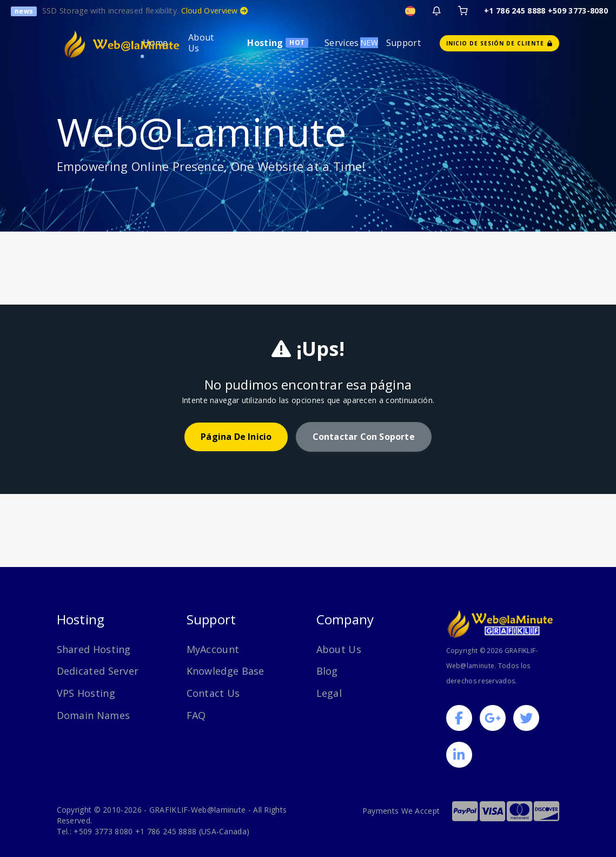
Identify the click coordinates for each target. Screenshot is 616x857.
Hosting (265, 43)
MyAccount (213, 649)
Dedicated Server (98, 671)
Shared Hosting (94, 649)
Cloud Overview (215, 11)
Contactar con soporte (364, 437)
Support (403, 43)
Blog (327, 671)
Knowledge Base (226, 671)
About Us (201, 43)
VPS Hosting (86, 693)
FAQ (196, 715)
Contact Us (213, 693)
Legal (329, 693)
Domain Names (94, 715)
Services (342, 43)
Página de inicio (236, 437)
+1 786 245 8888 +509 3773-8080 (546, 11)
